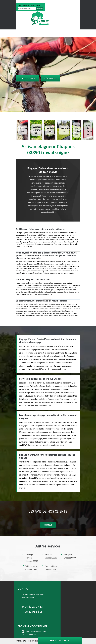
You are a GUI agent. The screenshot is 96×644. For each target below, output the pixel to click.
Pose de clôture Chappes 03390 (51, 568)
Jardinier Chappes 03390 (51, 556)
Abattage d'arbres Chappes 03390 (32, 558)
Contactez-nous (27, 78)
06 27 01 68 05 (42, 2)
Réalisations (50, 78)
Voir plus (48, 525)
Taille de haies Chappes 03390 (32, 568)
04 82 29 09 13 (25, 2)
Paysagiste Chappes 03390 (70, 556)
